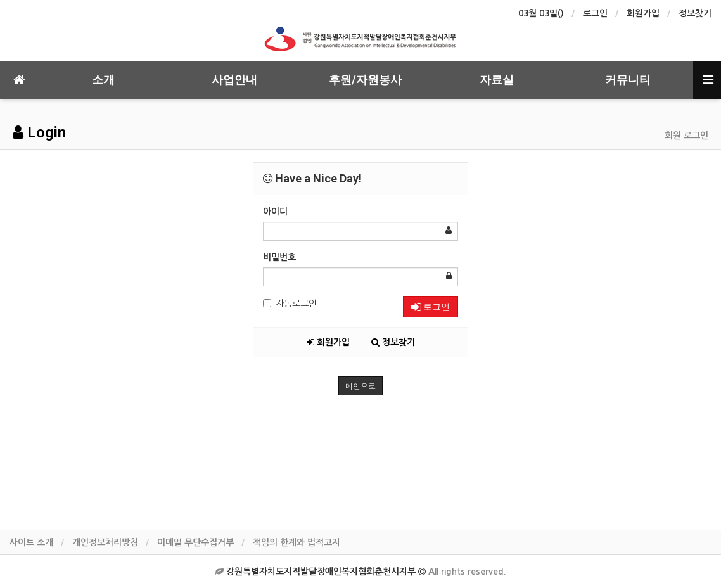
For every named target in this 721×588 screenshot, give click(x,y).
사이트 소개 (31, 542)
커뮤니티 (628, 80)
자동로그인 (290, 304)
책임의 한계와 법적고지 (297, 542)
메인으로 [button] (360, 386)
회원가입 (643, 13)
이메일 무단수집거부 (195, 542)
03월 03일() (541, 13)
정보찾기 (695, 13)
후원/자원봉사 (365, 80)
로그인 (595, 13)
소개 (103, 80)
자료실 (497, 80)
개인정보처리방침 (105, 542)
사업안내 (234, 80)
